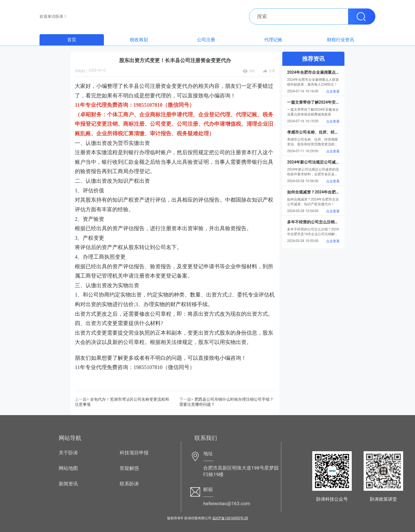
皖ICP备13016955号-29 (230, 518)
